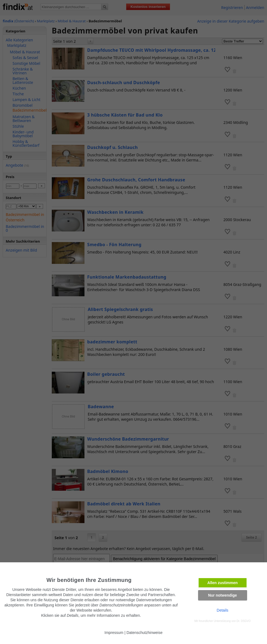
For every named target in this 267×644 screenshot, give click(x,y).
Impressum (114, 633)
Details (222, 610)
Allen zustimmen (222, 583)
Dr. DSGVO (244, 621)
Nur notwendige (223, 595)
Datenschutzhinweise (144, 633)
